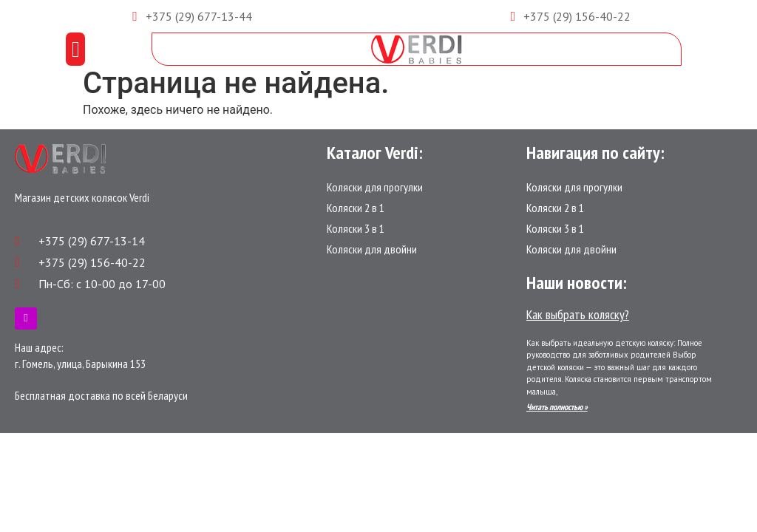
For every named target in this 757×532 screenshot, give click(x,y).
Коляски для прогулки (375, 187)
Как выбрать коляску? (578, 314)
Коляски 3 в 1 (356, 228)
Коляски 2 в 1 (356, 208)
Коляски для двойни (372, 249)
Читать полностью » (557, 407)
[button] (75, 49)
